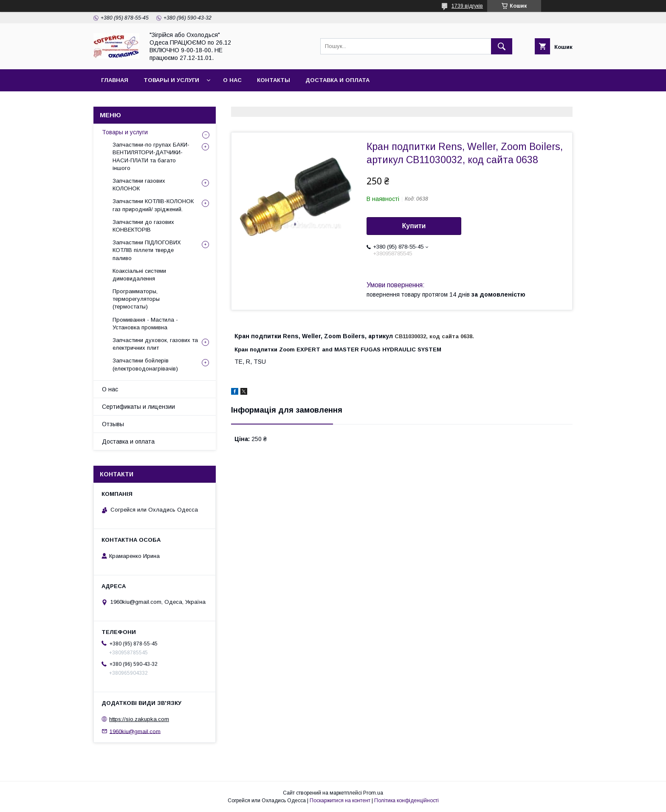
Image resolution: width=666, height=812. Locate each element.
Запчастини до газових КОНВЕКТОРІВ (143, 226)
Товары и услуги (171, 80)
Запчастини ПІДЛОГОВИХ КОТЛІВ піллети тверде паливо (147, 250)
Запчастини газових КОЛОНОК (139, 185)
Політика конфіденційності (406, 801)
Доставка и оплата (337, 80)
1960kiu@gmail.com (135, 731)
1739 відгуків (467, 6)
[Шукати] (502, 46)
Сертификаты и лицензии (138, 407)
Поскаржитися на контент (340, 801)
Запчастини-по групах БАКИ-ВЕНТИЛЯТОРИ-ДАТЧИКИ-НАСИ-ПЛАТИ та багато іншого (151, 156)
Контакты (274, 80)
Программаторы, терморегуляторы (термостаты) (136, 299)
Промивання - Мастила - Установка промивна (145, 324)
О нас (232, 80)
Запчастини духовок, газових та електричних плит (155, 344)
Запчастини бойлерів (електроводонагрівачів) (145, 364)
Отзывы (113, 424)
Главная (115, 80)
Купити (414, 226)
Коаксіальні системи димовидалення (139, 275)
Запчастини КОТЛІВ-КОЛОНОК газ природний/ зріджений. (153, 205)
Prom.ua (373, 793)
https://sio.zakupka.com (139, 719)
